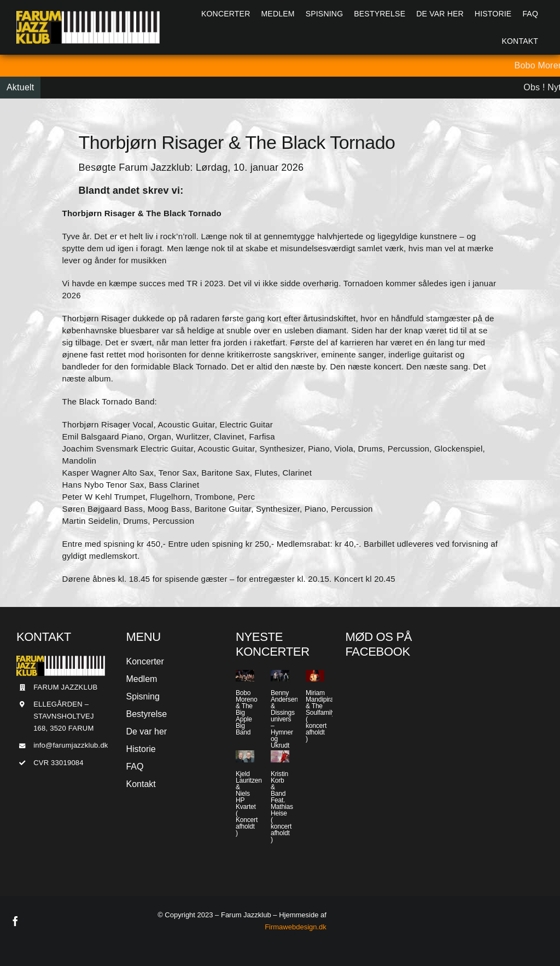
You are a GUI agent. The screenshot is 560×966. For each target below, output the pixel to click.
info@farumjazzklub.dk (71, 745)
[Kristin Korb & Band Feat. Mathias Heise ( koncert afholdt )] (280, 756)
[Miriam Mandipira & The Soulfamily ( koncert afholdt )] (315, 676)
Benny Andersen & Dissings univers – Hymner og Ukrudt (284, 719)
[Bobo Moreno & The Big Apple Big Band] (245, 676)
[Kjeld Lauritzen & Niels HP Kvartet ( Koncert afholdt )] (245, 756)
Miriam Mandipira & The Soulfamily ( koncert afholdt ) (320, 716)
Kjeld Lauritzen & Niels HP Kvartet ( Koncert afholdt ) (249, 803)
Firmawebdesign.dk (296, 927)
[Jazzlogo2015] (88, 15)
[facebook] (15, 921)
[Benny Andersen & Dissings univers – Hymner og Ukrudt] (280, 676)
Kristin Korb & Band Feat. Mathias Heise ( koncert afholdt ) (282, 807)
